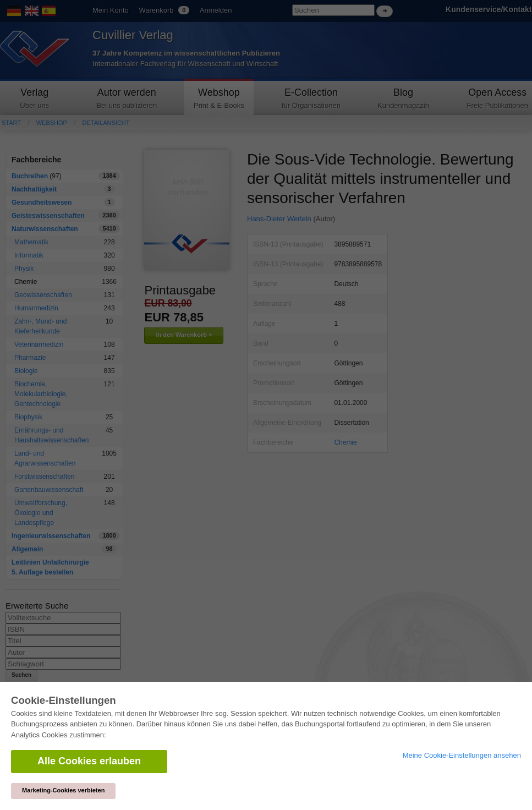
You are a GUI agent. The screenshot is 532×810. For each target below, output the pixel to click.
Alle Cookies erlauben (89, 761)
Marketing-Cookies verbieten (63, 790)
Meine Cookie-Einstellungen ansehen (462, 755)
